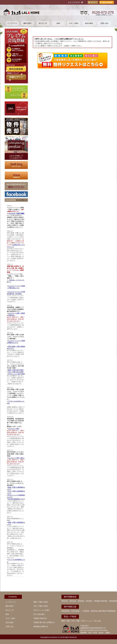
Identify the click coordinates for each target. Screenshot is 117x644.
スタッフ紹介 (74, 23)
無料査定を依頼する (41, 626)
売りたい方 (43, 23)
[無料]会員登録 (107, 2)
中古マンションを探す (42, 610)
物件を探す (28, 23)
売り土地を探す (39, 614)
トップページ (12, 23)
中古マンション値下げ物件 (17, 374)
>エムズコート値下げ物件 (16, 213)
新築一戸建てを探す (41, 602)
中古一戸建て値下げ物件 (16, 372)
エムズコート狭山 (14, 429)
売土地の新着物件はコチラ (17, 499)
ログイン (94, 2)
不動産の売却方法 (40, 618)
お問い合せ (104, 23)
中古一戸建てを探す (41, 606)
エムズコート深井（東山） (17, 458)
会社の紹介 (89, 23)
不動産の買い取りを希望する (44, 622)
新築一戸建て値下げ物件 (16, 370)
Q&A (58, 23)
